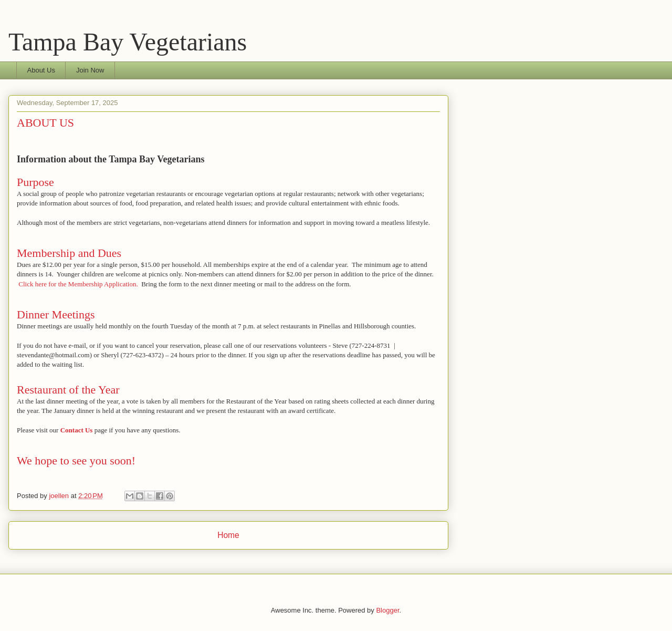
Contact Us (77, 430)
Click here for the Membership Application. (78, 284)
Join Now (90, 70)
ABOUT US (45, 123)
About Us (41, 70)
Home (228, 535)
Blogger (387, 610)
